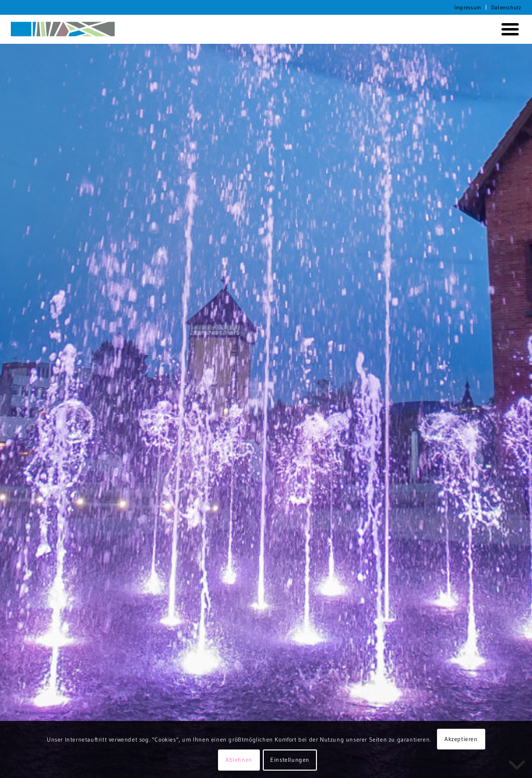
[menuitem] (468, 7)
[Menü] (508, 29)
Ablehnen (239, 760)
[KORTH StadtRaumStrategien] (63, 29)
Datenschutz (506, 7)
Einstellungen (290, 760)
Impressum (468, 7)
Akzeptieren (461, 739)
